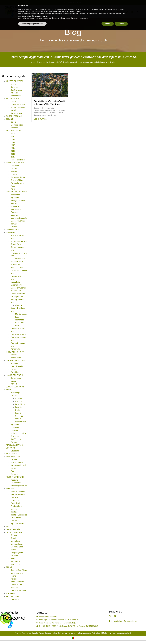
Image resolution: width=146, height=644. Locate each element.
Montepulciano (17, 544)
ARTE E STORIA (13, 99)
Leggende (15, 500)
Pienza (13, 550)
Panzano (14, 128)
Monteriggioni (17, 547)
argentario (15, 198)
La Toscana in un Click (65, 12)
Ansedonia (15, 195)
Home (48, 12)
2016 (13, 154)
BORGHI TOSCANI (14, 116)
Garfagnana (16, 378)
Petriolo (14, 579)
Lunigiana (15, 451)
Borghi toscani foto (19, 241)
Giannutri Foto (17, 262)
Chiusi (13, 538)
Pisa (12, 471)
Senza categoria (13, 529)
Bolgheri (14, 363)
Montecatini (16, 483)
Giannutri (19, 401)
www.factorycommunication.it (120, 633)
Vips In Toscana (17, 523)
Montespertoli (17, 125)
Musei (13, 110)
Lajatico (14, 459)
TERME (9, 567)
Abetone (14, 480)
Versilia (14, 384)
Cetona (14, 535)
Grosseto (15, 206)
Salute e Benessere (19, 515)
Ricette (14, 512)
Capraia (18, 398)
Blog (99, 12)
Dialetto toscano (18, 492)
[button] (137, 12)
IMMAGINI (11, 232)
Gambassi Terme (18, 177)
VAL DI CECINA (13, 596)
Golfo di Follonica (18, 433)
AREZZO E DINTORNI (15, 81)
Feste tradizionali (18, 160)
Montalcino (15, 541)
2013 (13, 145)
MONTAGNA (11, 454)
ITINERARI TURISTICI (15, 352)
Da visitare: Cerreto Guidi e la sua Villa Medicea (49, 103)
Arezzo (14, 84)
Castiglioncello (17, 366)
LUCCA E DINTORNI (14, 375)
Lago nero (15, 599)
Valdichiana (16, 564)
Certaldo (14, 168)
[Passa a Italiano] (73, 638)
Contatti (109, 12)
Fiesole (14, 171)
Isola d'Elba (20, 404)
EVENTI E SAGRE (13, 131)
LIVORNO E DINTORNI (16, 361)
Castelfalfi (15, 166)
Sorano (14, 224)
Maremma (15, 215)
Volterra (14, 474)
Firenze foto (20, 259)
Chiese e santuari (18, 104)
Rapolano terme (17, 582)
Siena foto (20, 320)
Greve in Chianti (17, 180)
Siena (13, 558)
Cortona (14, 87)
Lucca (13, 381)
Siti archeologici (18, 113)
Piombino (15, 372)
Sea (8, 526)
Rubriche (10, 489)
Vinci (13, 189)
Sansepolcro (16, 96)
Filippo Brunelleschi (19, 107)
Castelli (14, 102)
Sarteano (14, 556)
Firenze (14, 174)
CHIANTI (10, 119)
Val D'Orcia (15, 561)
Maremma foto (17, 285)
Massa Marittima (18, 221)
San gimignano (17, 553)
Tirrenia (14, 442)
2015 (13, 151)
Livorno (14, 369)
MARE (9, 390)
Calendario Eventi (86, 12)
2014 (13, 148)
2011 (13, 139)
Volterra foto (16, 349)
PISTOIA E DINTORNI (15, 477)
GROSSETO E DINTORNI (16, 192)
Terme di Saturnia (18, 590)
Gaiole (13, 122)
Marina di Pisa (17, 462)
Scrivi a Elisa (16, 518)
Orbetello (15, 436)
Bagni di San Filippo (19, 570)
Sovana (14, 227)
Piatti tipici (15, 503)
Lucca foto (15, 282)
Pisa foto (19, 305)
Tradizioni (15, 521)
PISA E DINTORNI (14, 457)
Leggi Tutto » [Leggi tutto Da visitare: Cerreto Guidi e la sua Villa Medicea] (40, 119)
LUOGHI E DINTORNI (15, 387)
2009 (13, 134)
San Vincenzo (16, 439)
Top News (10, 593)
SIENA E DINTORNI (14, 532)
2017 (13, 157)
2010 (13, 136)
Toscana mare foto (19, 334)
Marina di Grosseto (19, 218)
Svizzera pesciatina (19, 486)
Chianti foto (16, 244)
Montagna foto (17, 296)
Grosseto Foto (12, 230)
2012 (13, 142)
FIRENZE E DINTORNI (15, 163)
